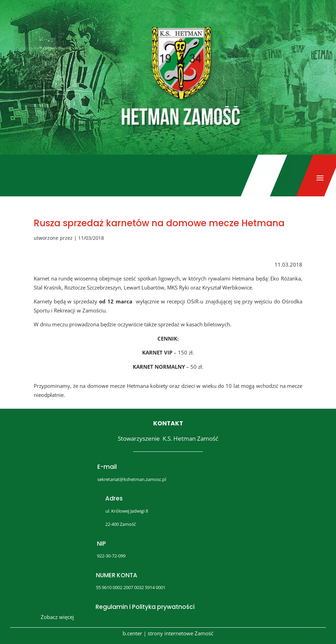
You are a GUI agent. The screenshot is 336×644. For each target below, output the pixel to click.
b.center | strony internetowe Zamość (168, 633)
